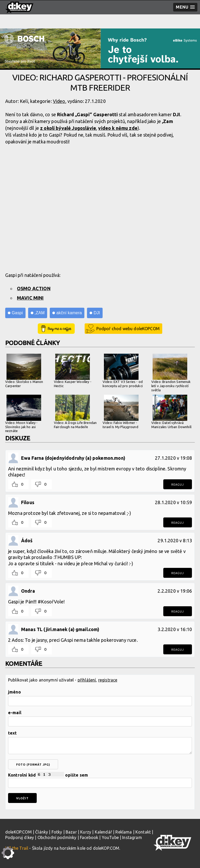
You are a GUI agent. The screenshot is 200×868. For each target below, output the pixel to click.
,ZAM (40, 313)
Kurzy (86, 832)
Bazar (71, 832)
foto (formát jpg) (33, 765)
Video (59, 101)
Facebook (89, 837)
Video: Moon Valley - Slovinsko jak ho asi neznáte (23, 414)
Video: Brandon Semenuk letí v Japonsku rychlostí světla (171, 373)
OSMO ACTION (34, 288)
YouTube (110, 837)
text (12, 733)
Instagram (132, 837)
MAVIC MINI (30, 298)
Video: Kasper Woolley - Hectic (73, 371)
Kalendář (103, 832)
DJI (97, 313)
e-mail (15, 713)
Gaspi (17, 313)
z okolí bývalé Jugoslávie (68, 128)
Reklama (124, 832)
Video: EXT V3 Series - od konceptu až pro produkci (123, 371)
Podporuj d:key (20, 837)
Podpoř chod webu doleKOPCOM (128, 329)
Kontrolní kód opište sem (100, 780)
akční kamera (69, 313)
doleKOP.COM (18, 832)
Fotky (57, 832)
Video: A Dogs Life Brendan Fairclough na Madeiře (75, 412)
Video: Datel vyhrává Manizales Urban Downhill (171, 412)
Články (42, 832)
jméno (14, 692)
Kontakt (143, 832)
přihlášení (87, 680)
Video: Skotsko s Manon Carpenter (24, 371)
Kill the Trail (17, 848)
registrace (108, 680)
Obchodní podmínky (57, 837)
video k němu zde (118, 128)
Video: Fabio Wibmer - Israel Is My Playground (121, 412)
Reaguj (178, 485)
